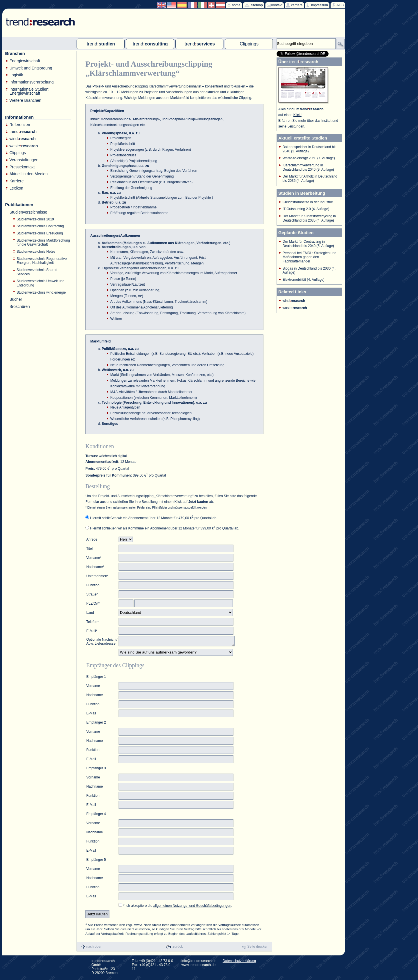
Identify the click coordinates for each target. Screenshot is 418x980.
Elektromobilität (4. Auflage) (304, 280)
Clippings (18, 153)
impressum (320, 5)
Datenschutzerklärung (239, 963)
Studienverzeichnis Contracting (40, 226)
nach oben (94, 948)
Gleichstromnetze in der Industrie (308, 202)
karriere (297, 5)
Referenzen (20, 125)
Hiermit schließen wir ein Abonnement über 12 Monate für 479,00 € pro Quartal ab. (154, 518)
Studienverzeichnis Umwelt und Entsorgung (40, 283)
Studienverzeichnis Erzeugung (40, 233)
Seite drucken (258, 948)
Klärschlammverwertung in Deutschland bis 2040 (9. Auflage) (308, 167)
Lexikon (16, 188)
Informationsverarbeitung (32, 82)
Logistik (16, 75)
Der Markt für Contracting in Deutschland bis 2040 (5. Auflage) (308, 244)
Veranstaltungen (24, 160)
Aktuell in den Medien (29, 174)
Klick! (298, 115)
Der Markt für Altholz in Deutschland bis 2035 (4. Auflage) (310, 179)
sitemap (257, 5)
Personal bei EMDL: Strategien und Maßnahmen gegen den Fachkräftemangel (309, 257)
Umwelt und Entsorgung (31, 68)
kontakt (277, 5)
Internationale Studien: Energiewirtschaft (29, 91)
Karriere (17, 181)
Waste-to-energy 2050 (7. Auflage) (309, 158)
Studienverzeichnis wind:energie (41, 292)
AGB (340, 5)
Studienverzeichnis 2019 (35, 219)
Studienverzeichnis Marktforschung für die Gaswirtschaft (43, 243)
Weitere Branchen (25, 100)
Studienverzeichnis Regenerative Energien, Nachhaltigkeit (42, 261)
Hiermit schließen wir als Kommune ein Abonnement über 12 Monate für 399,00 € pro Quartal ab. (165, 528)
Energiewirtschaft (25, 61)
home (236, 5)
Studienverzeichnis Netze (36, 252)
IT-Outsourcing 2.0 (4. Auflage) (306, 209)
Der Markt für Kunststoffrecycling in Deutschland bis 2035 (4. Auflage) (309, 218)
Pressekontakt (22, 167)
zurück (178, 948)
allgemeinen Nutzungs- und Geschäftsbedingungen (192, 907)
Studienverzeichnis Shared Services (37, 272)
